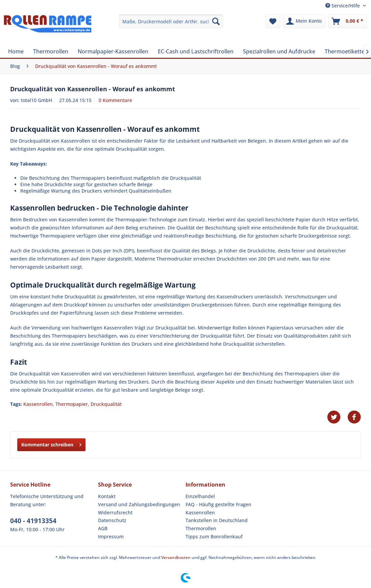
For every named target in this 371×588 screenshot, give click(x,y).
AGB (103, 528)
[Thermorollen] (51, 51)
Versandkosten (176, 557)
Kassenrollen (38, 404)
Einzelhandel (200, 496)
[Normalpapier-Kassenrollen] (113, 51)
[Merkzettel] (273, 21)
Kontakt (107, 496)
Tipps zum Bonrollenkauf (214, 536)
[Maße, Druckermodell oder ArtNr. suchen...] (171, 21)
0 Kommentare (115, 100)
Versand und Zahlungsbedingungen (139, 504)
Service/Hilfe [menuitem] (343, 6)
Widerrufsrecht (115, 512)
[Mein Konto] (304, 21)
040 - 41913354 (33, 521)
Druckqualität (106, 404)
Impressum (111, 536)
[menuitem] (171, 21)
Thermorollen (201, 528)
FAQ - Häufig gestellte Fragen (218, 504)
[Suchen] (216, 21)
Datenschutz (112, 520)
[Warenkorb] (348, 21)
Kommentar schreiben (51, 444)
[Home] (16, 51)
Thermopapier (72, 404)
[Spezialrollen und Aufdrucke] (279, 51)
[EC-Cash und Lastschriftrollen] (196, 51)
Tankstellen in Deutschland (217, 520)
